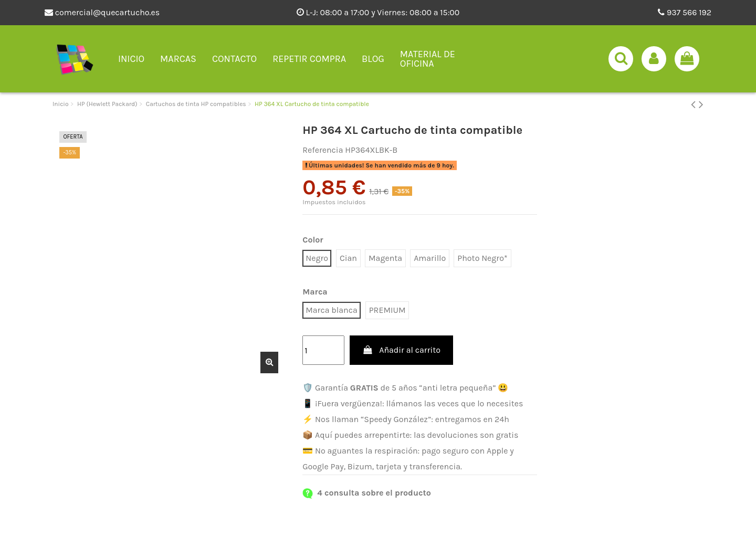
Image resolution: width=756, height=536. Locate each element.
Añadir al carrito (401, 350)
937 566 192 (685, 12)
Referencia (323, 150)
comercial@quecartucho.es (102, 12)
